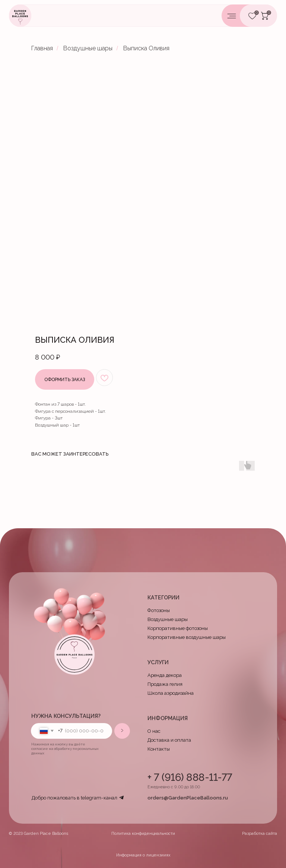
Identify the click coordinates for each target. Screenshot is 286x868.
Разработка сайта (260, 834)
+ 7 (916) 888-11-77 (190, 777)
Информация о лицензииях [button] (143, 855)
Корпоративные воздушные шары (187, 637)
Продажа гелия (165, 684)
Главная (42, 48)
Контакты (159, 749)
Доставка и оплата (169, 740)
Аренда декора (165, 675)
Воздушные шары (88, 48)
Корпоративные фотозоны (178, 628)
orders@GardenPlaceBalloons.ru (188, 798)
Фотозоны (159, 610)
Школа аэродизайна (171, 693)
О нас (154, 731)
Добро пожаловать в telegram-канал (74, 798)
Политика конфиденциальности (143, 834)
